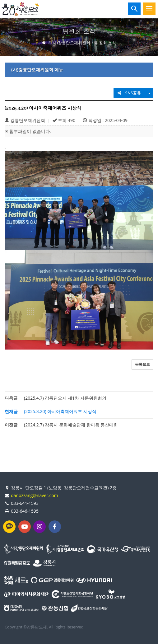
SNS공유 (129, 93)
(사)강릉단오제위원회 (71, 43)
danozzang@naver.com (35, 495)
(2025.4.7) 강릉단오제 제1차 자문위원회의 (65, 398)
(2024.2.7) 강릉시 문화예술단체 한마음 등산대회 (71, 425)
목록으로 (142, 364)
